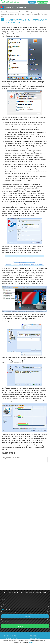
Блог (3, 12)
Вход (32, 2)
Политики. (31, 642)
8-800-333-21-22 (12, 2)
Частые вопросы (35, 639)
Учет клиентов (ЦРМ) (11, 639)
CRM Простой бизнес (16, 7)
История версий (12, 12)
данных (29, 629)
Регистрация (43, 2)
